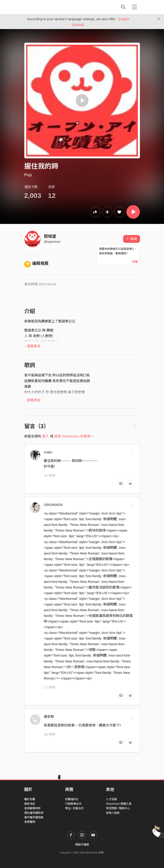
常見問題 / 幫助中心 (118, 808)
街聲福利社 (72, 799)
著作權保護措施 (34, 817)
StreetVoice (43, 7)
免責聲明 (30, 822)
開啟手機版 (82, 845)
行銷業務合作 (73, 804)
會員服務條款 (32, 808)
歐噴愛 (50, 236)
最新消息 (30, 804)
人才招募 (111, 799)
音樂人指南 (113, 813)
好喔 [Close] (135, 262)
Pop (28, 175)
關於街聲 (30, 799)
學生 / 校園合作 (74, 808)
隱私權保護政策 (34, 813)
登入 (46, 436)
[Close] (159, 19)
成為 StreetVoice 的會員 (72, 436)
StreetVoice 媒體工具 (119, 804)
